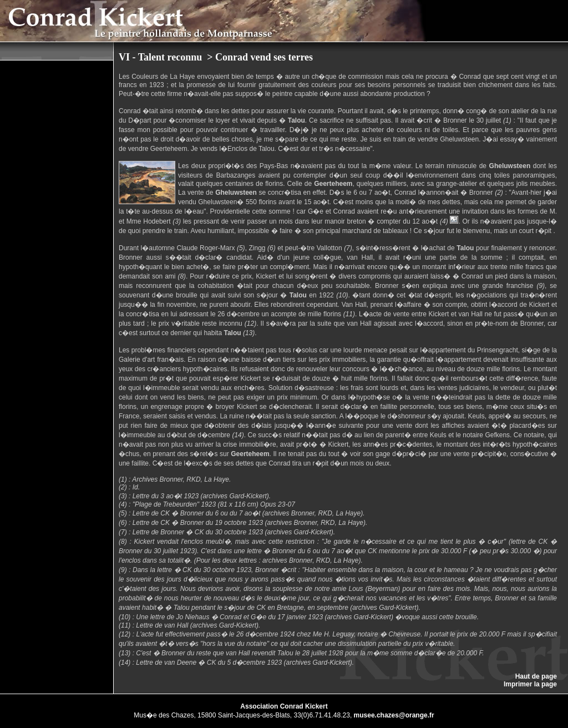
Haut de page (536, 676)
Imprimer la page (530, 684)
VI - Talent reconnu (162, 57)
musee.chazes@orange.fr (394, 715)
